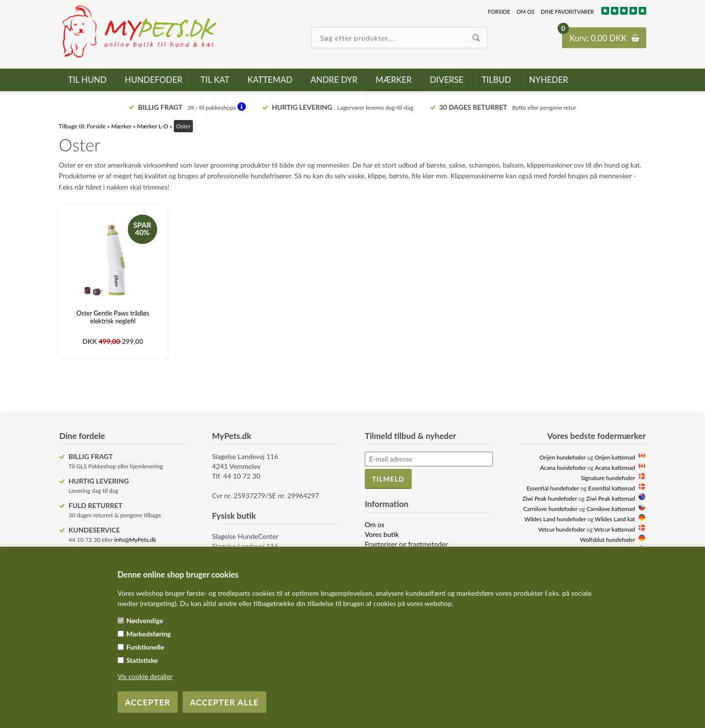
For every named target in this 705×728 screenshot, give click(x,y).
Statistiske (142, 660)
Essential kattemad (611, 488)
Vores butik (382, 534)
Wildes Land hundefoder (555, 519)
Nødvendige (145, 620)
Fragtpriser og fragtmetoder (406, 544)
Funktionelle (145, 647)
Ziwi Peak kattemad (611, 498)
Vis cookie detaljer (145, 676)
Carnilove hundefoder (551, 509)
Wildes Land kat (615, 519)
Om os (526, 12)
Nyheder (549, 80)
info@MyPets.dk (135, 540)
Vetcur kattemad (614, 529)
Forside (499, 12)
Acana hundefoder (563, 467)
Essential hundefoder (552, 488)
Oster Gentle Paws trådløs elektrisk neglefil (113, 317)
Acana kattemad (615, 467)
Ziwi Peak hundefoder (550, 498)
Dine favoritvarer (567, 12)
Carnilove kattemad (611, 509)
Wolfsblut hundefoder (608, 539)
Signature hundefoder (608, 478)
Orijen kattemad (615, 457)
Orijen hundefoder (563, 457)
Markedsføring (149, 634)
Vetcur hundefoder (562, 529)
